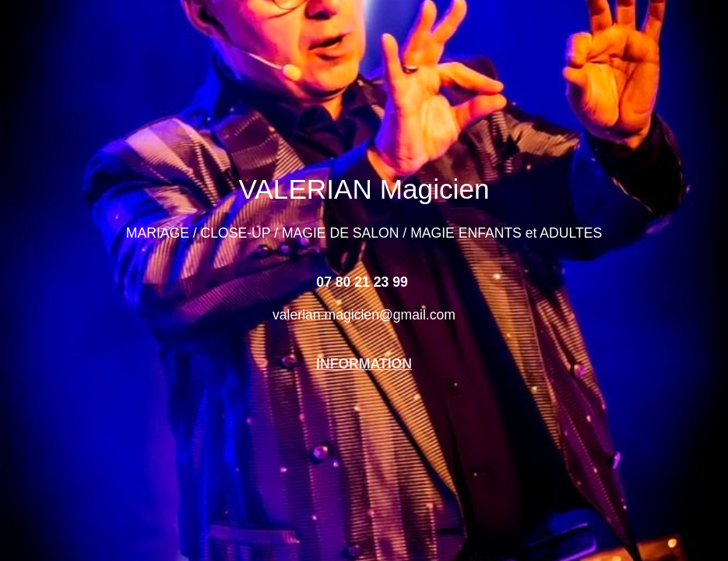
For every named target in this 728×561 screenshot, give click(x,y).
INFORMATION (364, 364)
